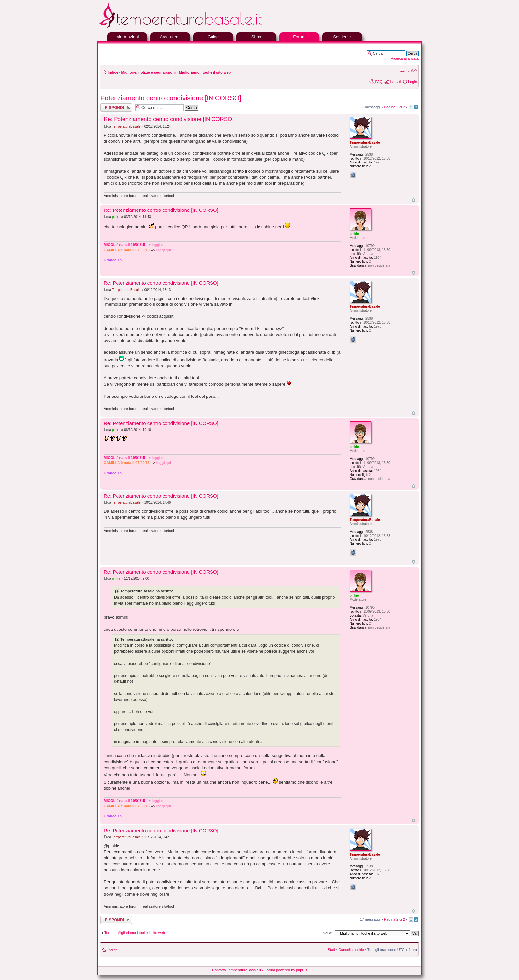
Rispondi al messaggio (116, 107)
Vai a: (328, 933)
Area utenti (170, 37)
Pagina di (395, 107)
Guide (213, 37)
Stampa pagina (402, 71)
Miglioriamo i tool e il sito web (205, 72)
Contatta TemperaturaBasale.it (237, 970)
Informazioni (127, 37)
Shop (256, 37)
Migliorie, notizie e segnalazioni (149, 72)
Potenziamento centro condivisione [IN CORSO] (171, 98)
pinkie (116, 217)
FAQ (379, 82)
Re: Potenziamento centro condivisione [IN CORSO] (169, 119)
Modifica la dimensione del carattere (412, 71)
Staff (331, 950)
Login (413, 82)
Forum (299, 37)
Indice (113, 72)
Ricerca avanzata (405, 58)
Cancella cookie (351, 950)
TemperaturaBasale (126, 127)
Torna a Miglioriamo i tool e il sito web (135, 933)
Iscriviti (395, 82)
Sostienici (342, 37)
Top (414, 200)
